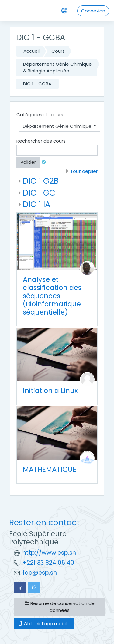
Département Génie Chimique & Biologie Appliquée (57, 68)
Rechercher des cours (41, 141)
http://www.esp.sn (49, 553)
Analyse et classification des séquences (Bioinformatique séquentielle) (52, 296)
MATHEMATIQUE (50, 469)
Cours (58, 51)
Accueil (31, 51)
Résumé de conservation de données (60, 607)
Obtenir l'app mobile (44, 624)
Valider (28, 162)
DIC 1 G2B (41, 181)
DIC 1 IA (37, 204)
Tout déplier (84, 171)
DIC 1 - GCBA (37, 84)
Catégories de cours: (40, 115)
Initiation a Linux (50, 391)
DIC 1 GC (39, 193)
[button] (45, 162)
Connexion (93, 11)
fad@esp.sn (40, 573)
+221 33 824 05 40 (48, 563)
